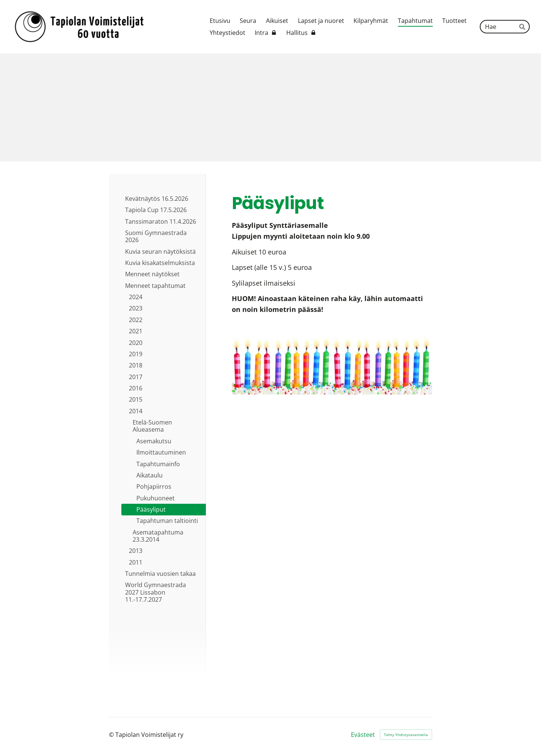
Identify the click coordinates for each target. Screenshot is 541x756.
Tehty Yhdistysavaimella (406, 735)
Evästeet (363, 735)
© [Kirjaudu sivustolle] (112, 735)
